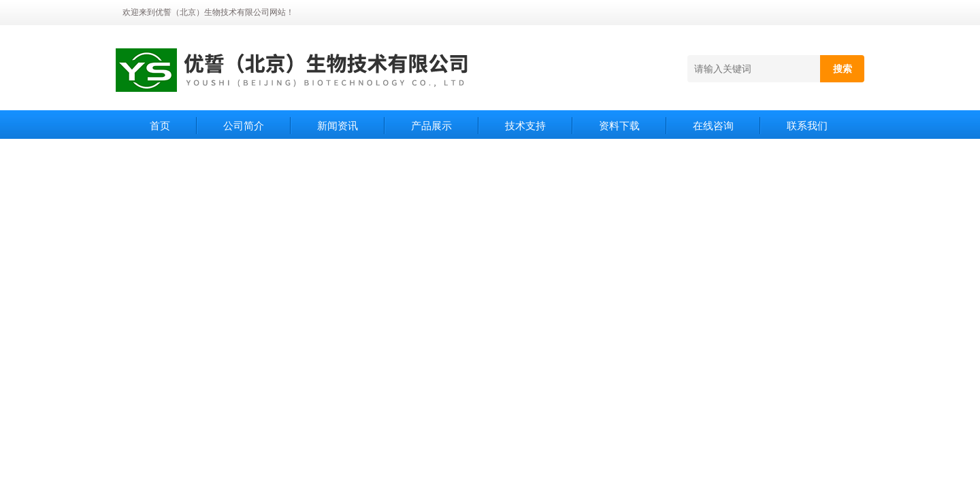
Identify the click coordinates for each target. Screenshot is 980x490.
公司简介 (244, 126)
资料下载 (619, 126)
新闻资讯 (338, 126)
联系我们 (807, 126)
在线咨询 (713, 126)
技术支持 (525, 126)
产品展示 (431, 126)
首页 (160, 126)
